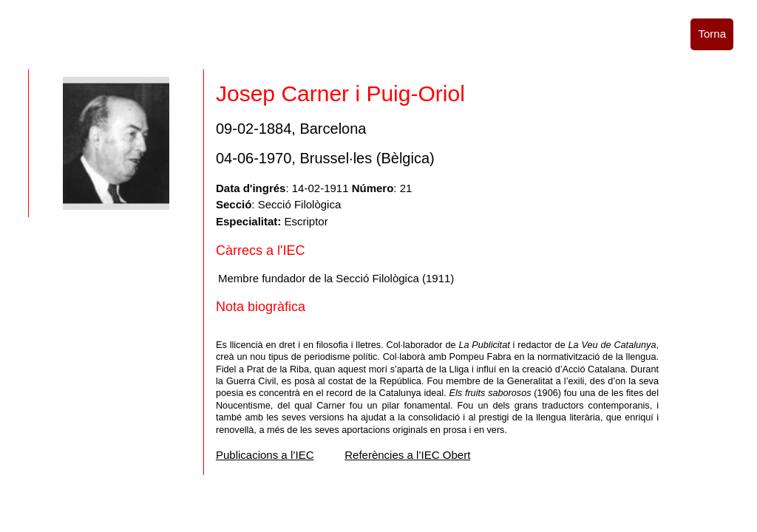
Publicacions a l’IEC (265, 455)
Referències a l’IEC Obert (407, 455)
